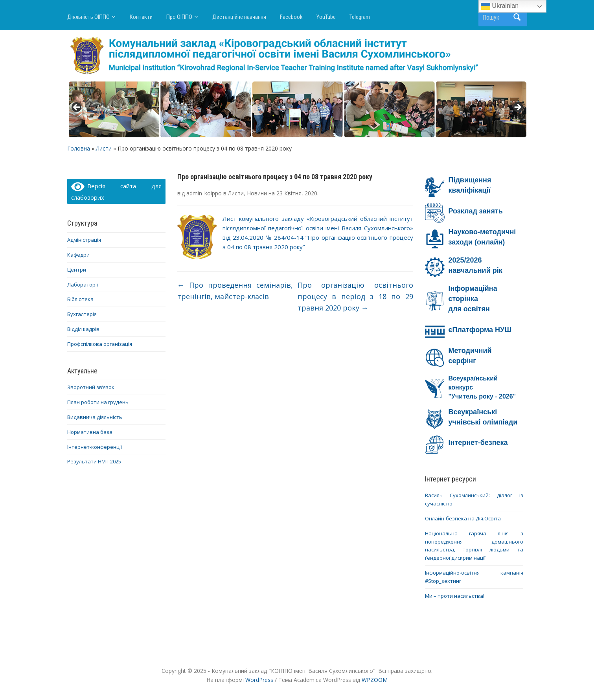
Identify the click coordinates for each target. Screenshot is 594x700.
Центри (77, 270)
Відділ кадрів (83, 329)
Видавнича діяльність (95, 417)
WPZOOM (375, 680)
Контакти (141, 17)
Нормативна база (90, 432)
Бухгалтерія (82, 314)
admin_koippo (204, 193)
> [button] (517, 108)
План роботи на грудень (98, 402)
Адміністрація (84, 240)
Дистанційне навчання (239, 17)
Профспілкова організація (100, 344)
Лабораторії (83, 285)
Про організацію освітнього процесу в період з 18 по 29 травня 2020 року (355, 296)
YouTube (326, 17)
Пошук (517, 17)
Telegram (360, 17)
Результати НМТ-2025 (94, 461)
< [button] (77, 108)
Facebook (291, 17)
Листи (104, 148)
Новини (257, 193)
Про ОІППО (179, 17)
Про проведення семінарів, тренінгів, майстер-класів (235, 291)
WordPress (259, 680)
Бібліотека (80, 299)
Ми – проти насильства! (455, 596)
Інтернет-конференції (95, 447)
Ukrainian (500, 6)
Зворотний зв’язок (91, 387)
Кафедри (78, 255)
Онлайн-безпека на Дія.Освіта (463, 518)
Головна (79, 148)
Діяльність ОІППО (88, 17)
